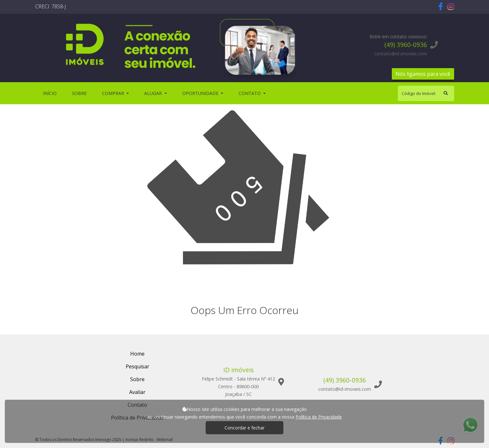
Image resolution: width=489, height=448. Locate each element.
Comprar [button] (114, 93)
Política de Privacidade (319, 417)
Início (51, 93)
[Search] (426, 93)
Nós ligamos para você (423, 74)
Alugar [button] (154, 93)
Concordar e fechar (244, 428)
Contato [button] (250, 93)
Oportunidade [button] (201, 93)
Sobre (81, 93)
